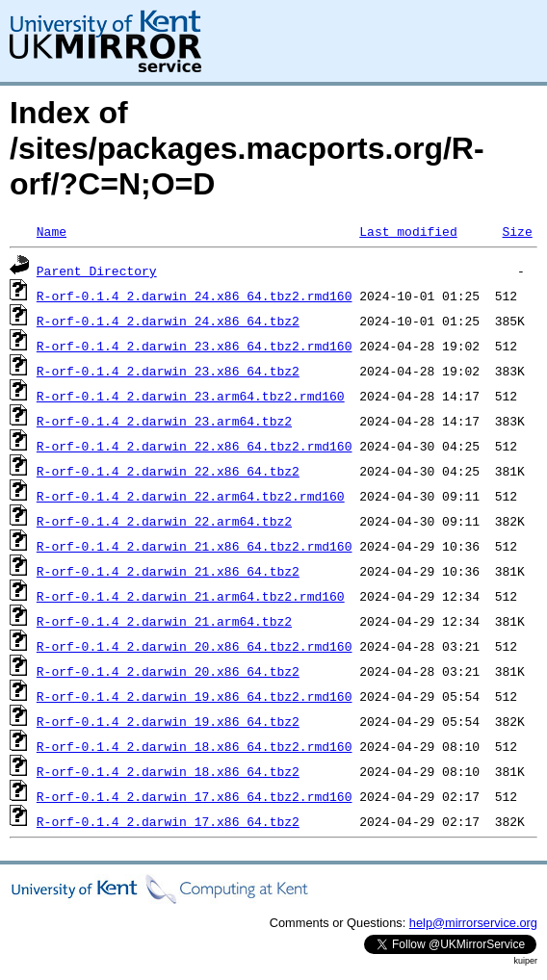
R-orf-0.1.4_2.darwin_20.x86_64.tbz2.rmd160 (195, 646)
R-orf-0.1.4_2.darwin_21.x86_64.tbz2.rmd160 (195, 546)
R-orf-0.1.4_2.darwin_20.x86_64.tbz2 (168, 671)
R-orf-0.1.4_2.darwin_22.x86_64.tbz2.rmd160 (195, 446)
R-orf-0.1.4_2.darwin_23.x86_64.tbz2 (168, 371)
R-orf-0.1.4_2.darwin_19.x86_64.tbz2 (168, 721)
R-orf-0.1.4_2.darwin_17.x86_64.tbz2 (168, 821)
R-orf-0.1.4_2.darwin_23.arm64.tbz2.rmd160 (191, 396)
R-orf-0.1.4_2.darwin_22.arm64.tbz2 (164, 521)
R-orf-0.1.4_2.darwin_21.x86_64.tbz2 (168, 571)
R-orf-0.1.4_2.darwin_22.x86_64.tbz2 (168, 471)
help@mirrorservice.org (473, 923)
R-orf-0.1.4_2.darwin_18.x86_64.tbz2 (168, 771)
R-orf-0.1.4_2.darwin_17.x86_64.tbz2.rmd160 (195, 796)
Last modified (408, 231)
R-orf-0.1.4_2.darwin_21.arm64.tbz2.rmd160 (191, 596)
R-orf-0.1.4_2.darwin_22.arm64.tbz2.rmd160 (191, 496)
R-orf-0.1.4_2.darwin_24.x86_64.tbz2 (168, 321)
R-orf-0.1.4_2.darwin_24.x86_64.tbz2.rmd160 (195, 296)
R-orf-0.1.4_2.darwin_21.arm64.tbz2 (164, 621)
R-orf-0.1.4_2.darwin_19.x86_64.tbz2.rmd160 (195, 696)
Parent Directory (97, 271)
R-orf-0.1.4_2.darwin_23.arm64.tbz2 (164, 421)
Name (52, 231)
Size (517, 231)
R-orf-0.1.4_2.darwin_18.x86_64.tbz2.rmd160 (195, 746)
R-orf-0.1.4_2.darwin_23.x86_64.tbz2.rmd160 (195, 346)
